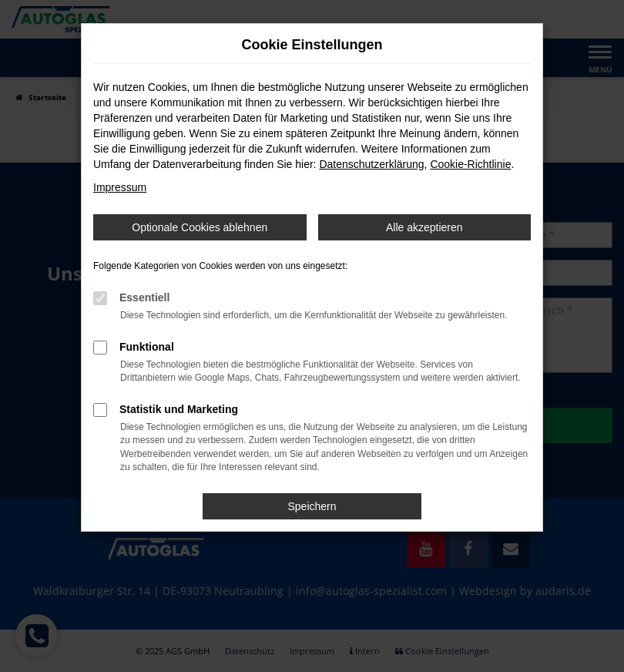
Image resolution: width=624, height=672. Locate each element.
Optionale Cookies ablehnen (200, 227)
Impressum (120, 187)
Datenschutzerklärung (371, 164)
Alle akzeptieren (424, 227)
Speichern (312, 506)
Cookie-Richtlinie (470, 164)
